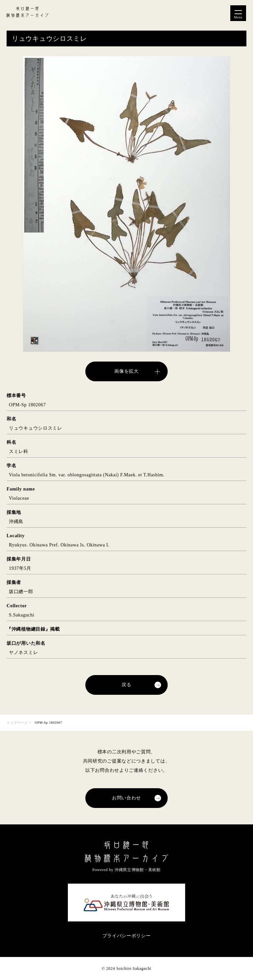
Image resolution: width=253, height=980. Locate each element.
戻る (126, 685)
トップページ (17, 723)
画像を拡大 (126, 371)
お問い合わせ (126, 798)
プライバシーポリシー (127, 936)
